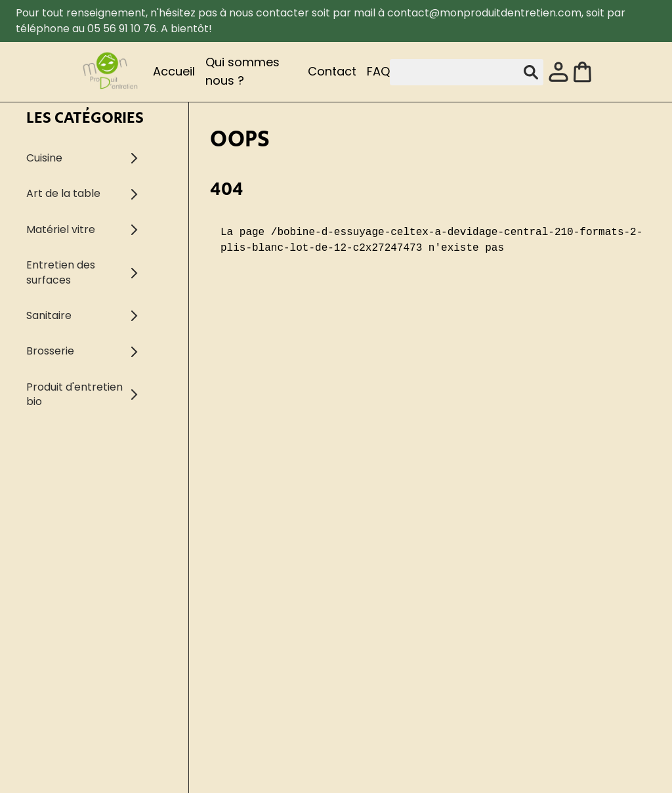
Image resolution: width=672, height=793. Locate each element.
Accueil (174, 71)
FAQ (378, 71)
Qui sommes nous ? (242, 71)
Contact (332, 71)
